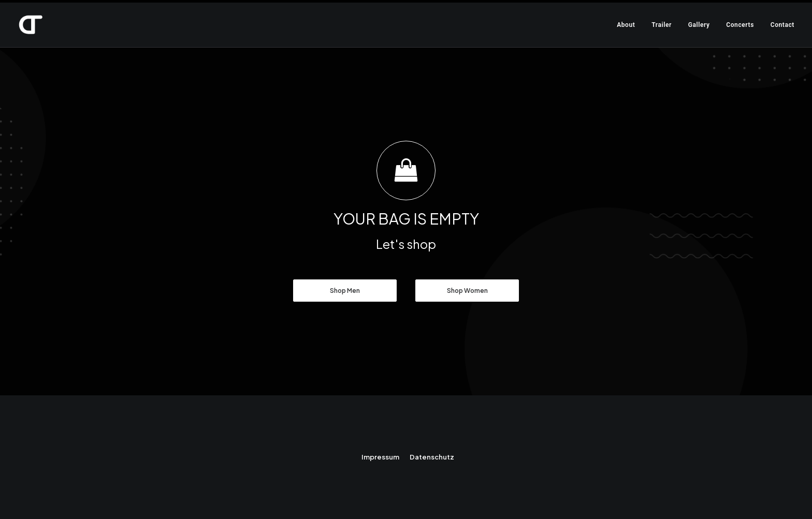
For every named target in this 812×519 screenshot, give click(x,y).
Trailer (662, 25)
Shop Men (345, 291)
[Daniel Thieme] (31, 25)
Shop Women (467, 291)
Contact (782, 25)
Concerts (740, 25)
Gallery (699, 25)
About (626, 25)
